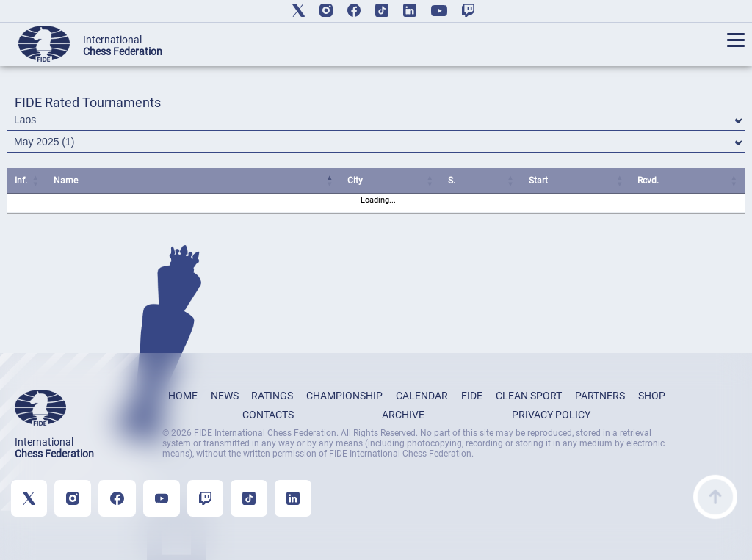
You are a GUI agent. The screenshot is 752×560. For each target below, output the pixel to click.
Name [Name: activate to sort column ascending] (66, 181)
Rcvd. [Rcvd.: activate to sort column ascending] (648, 181)
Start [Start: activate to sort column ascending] (538, 181)
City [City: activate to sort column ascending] (355, 181)
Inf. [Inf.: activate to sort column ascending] (21, 181)
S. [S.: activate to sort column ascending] (452, 181)
